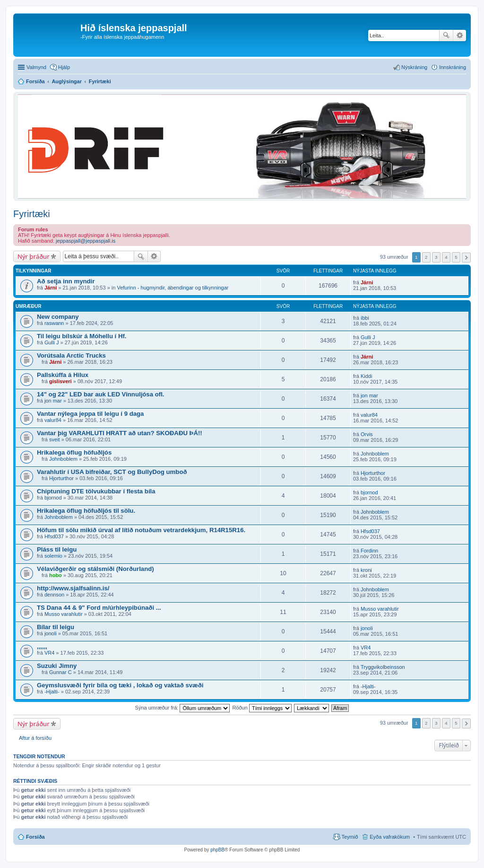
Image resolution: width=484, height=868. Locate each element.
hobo (56, 575)
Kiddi (366, 376)
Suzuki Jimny (57, 666)
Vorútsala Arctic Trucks (71, 355)
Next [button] (466, 258)
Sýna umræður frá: (183, 708)
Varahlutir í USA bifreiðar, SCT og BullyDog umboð (112, 472)
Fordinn (369, 551)
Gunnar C (60, 672)
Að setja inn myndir (66, 281)
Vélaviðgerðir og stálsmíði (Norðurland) (95, 569)
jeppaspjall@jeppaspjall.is (86, 241)
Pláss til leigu (57, 549)
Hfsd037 (54, 536)
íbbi (365, 318)
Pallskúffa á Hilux (63, 375)
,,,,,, (42, 646)
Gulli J (52, 342)
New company (58, 317)
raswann (54, 323)
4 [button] (446, 257)
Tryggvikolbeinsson (383, 667)
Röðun (262, 708)
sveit (55, 439)
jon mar (53, 401)
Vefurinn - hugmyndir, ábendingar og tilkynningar (173, 288)
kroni (366, 570)
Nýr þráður (34, 256)
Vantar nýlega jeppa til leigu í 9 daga (90, 414)
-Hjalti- (52, 692)
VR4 (49, 653)
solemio (53, 556)
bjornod (53, 498)
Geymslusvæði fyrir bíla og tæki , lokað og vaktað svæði (120, 685)
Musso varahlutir (64, 614)
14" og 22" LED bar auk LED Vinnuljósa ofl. (100, 394)
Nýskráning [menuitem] (414, 67)
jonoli (51, 633)
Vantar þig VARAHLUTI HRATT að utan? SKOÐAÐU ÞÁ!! (120, 433)
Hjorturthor (61, 478)
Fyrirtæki (32, 214)
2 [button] (426, 257)
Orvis (367, 434)
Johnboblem (63, 459)
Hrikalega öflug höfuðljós (74, 452)
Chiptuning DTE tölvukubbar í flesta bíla (96, 491)
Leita (446, 35)
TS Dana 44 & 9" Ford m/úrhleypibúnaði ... (99, 608)
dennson (54, 595)
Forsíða (35, 837)
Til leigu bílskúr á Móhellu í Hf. (82, 336)
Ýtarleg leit (460, 35)
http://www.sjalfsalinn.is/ (73, 588)
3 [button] (436, 257)
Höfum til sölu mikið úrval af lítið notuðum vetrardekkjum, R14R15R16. (141, 530)
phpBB (217, 850)
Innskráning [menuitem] (453, 67)
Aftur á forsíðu (35, 738)
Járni (51, 288)
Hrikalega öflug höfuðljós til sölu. (86, 511)
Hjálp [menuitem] (64, 67)
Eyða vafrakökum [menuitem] (390, 837)
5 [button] (456, 257)
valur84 (53, 420)
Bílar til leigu (56, 627)
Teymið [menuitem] (350, 837)
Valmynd (36, 67)
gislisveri (60, 381)
